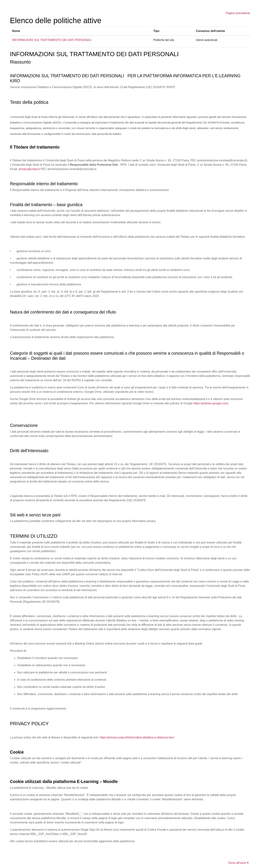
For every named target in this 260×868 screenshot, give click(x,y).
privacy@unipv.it (29, 169)
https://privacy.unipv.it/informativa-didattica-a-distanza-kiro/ (137, 737)
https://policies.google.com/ (211, 403)
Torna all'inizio (238, 863)
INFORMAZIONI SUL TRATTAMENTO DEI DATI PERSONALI (52, 40)
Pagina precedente (238, 13)
